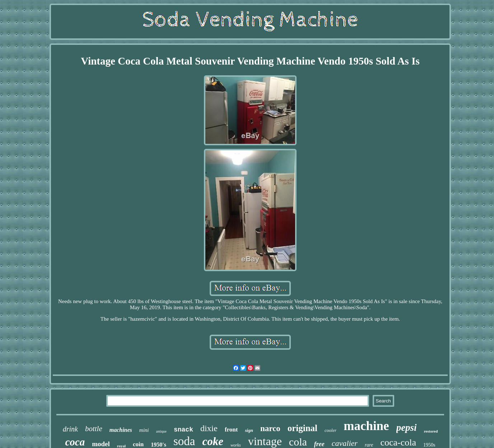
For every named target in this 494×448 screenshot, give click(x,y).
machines (121, 430)
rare (369, 445)
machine (366, 426)
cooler (330, 430)
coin (138, 444)
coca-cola (398, 442)
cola (298, 442)
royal (121, 446)
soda (184, 441)
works (236, 445)
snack (183, 430)
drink (70, 429)
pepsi (407, 428)
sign (249, 430)
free (319, 444)
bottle (94, 429)
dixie (209, 428)
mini (144, 430)
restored (431, 431)
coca (75, 442)
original (302, 428)
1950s (429, 445)
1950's (159, 445)
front (231, 430)
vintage (265, 441)
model (101, 444)
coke (213, 441)
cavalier (345, 443)
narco (270, 428)
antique (161, 431)
